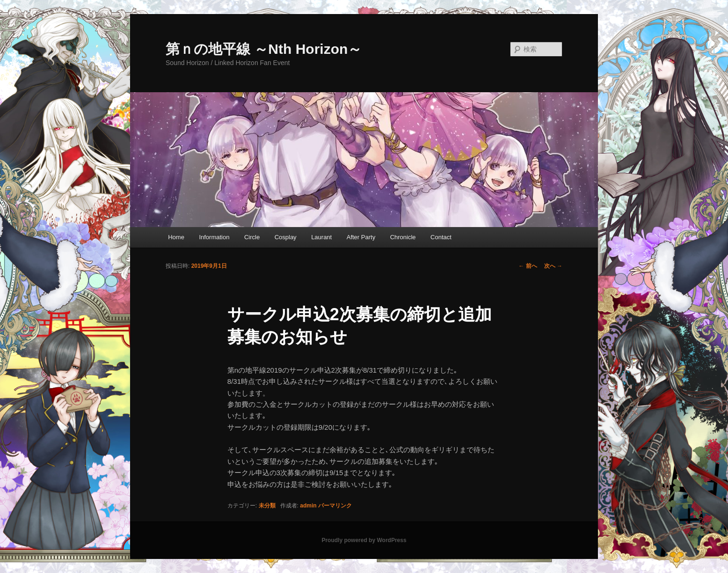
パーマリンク (335, 506)
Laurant (321, 237)
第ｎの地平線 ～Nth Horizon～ (264, 49)
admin (308, 506)
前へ (528, 266)
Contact (441, 237)
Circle (252, 237)
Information (214, 237)
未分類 (267, 506)
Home (176, 237)
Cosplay (286, 237)
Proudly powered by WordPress (364, 540)
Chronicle (403, 237)
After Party (361, 237)
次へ (553, 266)
